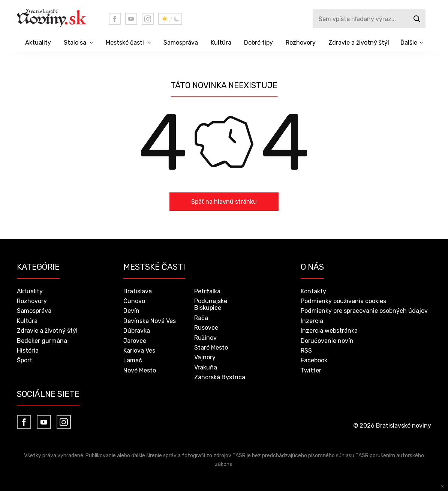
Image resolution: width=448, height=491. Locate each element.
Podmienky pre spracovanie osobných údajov (364, 311)
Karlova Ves (139, 351)
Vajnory (205, 357)
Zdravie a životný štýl (359, 43)
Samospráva (181, 43)
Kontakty (313, 291)
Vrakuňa (206, 367)
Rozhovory (301, 43)
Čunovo (134, 301)
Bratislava (138, 291)
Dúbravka (137, 331)
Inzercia (312, 321)
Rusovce (206, 328)
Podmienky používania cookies (343, 301)
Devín (131, 311)
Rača (201, 318)
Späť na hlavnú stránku (224, 202)
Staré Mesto (211, 348)
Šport (25, 360)
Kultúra (221, 43)
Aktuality (38, 43)
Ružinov (205, 338)
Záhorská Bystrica (220, 377)
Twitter (311, 370)
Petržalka (207, 291)
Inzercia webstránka (329, 331)
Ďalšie (409, 43)
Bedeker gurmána (42, 341)
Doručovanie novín (327, 341)
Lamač (133, 360)
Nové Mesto (140, 370)
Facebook (314, 360)
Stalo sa (75, 43)
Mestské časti (125, 43)
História (28, 351)
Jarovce (135, 341)
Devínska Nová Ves (150, 321)
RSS (306, 351)
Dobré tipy (258, 43)
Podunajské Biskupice (211, 304)
